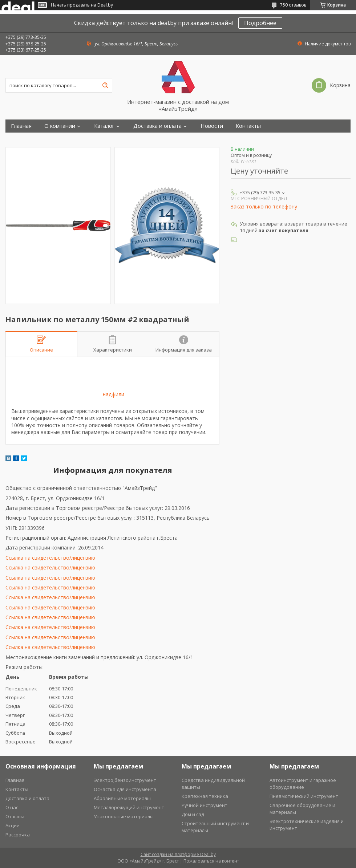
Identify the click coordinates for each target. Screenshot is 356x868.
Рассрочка (18, 835)
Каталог (104, 126)
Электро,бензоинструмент (125, 780)
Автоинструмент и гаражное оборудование (303, 784)
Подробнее (260, 23)
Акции (13, 826)
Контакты (248, 126)
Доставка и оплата (157, 126)
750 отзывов (293, 5)
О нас (12, 807)
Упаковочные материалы (124, 816)
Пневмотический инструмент (304, 796)
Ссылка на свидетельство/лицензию (50, 558)
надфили (114, 394)
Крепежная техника (205, 796)
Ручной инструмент (205, 805)
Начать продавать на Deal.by (82, 5)
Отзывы (15, 816)
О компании (60, 126)
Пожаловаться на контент (211, 861)
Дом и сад (193, 814)
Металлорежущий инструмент (129, 807)
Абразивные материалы (122, 798)
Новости (212, 126)
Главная (21, 126)
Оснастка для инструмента (125, 789)
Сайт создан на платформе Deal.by (178, 854)
